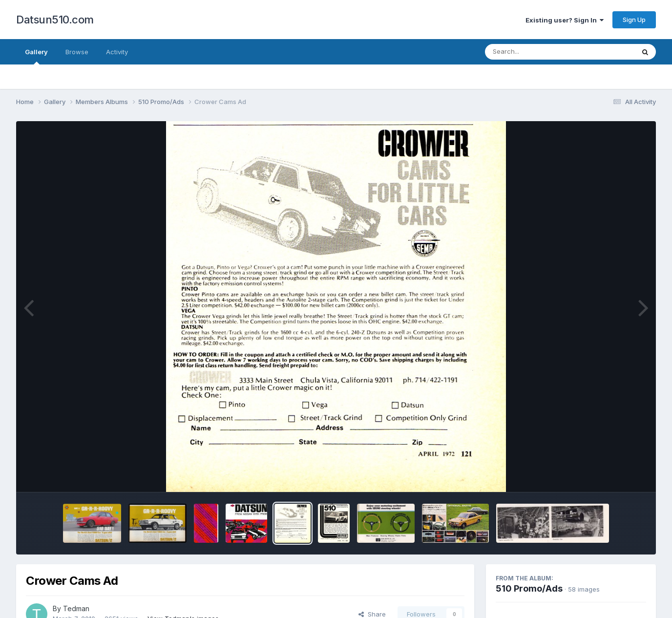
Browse (77, 52)
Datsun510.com (55, 20)
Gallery (36, 56)
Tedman (76, 608)
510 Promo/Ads (529, 588)
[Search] (533, 52)
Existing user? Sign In (565, 20)
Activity (117, 52)
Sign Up (634, 20)
